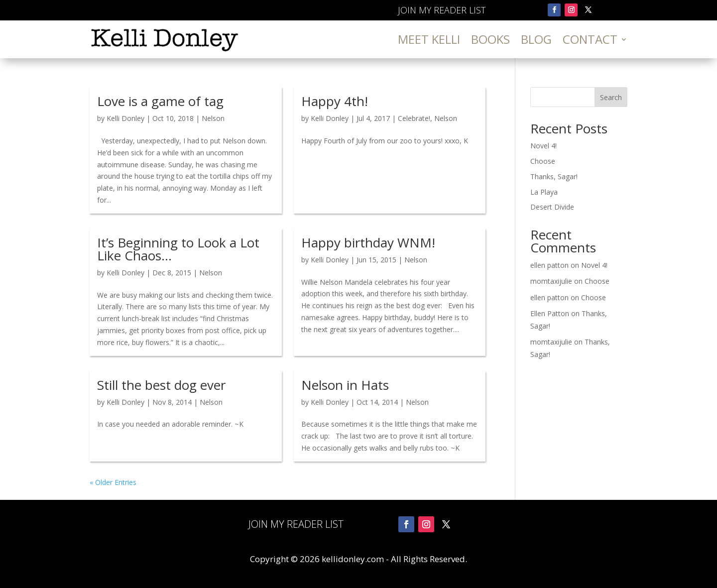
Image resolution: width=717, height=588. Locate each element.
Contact (590, 39)
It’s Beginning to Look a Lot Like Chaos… (178, 249)
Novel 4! (543, 146)
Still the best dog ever (161, 385)
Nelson (213, 118)
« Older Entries (113, 482)
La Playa (544, 192)
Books (490, 39)
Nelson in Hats (345, 385)
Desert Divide (552, 207)
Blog (536, 39)
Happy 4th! (335, 101)
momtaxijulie (551, 281)
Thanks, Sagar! (554, 176)
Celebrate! (414, 118)
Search (611, 97)
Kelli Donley (125, 118)
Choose (543, 161)
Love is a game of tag (160, 101)
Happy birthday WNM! (368, 242)
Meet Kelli (429, 39)
